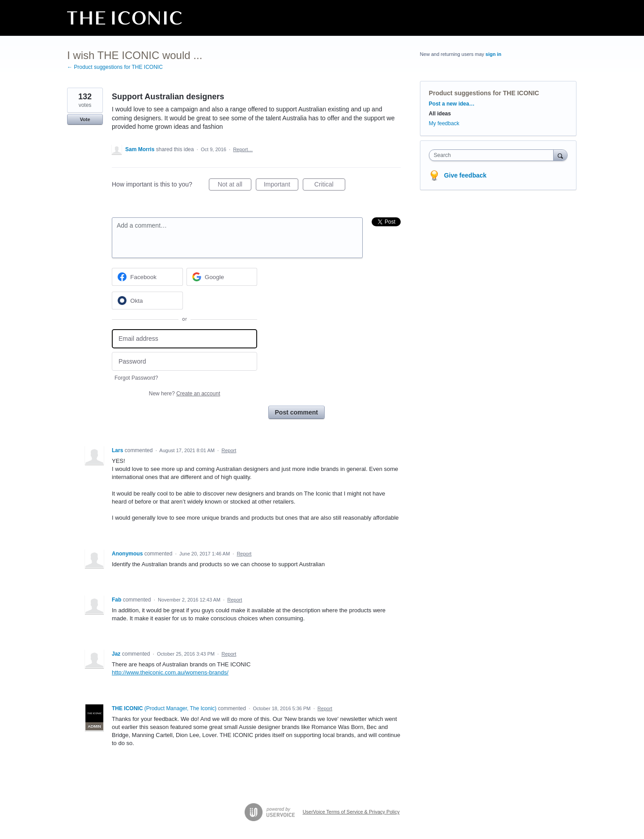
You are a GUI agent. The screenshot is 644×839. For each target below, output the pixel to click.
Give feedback (465, 175)
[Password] (184, 362)
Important (281, 186)
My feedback (444, 123)
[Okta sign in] (147, 301)
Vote (85, 119)
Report (229, 450)
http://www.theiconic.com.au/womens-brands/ (170, 672)
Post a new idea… (452, 104)
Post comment (297, 412)
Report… (243, 149)
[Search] (560, 155)
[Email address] (184, 339)
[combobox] (494, 155)
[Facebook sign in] (147, 277)
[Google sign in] (222, 277)
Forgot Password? (136, 378)
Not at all (235, 186)
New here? (184, 394)
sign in (494, 54)
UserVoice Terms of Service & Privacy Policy (351, 812)
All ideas (440, 114)
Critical (330, 186)
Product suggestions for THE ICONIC (484, 93)
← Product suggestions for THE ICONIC (115, 67)
